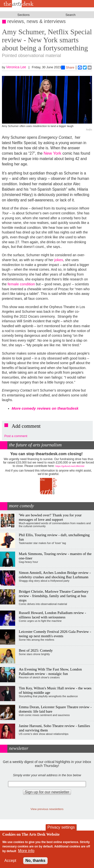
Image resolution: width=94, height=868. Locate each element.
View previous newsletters (47, 809)
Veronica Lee (16, 67)
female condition (21, 284)
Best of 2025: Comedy (36, 650)
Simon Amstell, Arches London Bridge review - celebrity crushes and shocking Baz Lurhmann (55, 575)
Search (70, 15)
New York (53, 153)
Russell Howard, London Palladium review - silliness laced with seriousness (52, 615)
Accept (10, 861)
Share (68, 68)
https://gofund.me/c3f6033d (70, 466)
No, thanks (35, 861)
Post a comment (16, 436)
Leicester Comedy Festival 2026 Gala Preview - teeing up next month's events (55, 634)
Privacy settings (61, 827)
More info (26, 851)
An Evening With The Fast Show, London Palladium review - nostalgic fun (50, 671)
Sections (23, 15)
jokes (59, 260)
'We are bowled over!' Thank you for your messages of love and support (50, 517)
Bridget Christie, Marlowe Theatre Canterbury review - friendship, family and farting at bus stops (54, 596)
